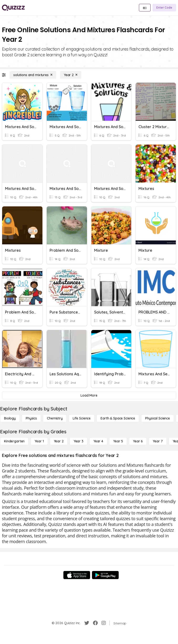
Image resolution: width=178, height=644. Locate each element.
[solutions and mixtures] (33, 75)
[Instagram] (104, 623)
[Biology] (10, 418)
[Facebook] (95, 623)
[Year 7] (158, 441)
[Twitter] (87, 623)
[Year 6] (138, 441)
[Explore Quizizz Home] (13, 8)
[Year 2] (71, 75)
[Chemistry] (55, 418)
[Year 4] (98, 441)
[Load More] (89, 395)
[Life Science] (82, 418)
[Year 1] (39, 441)
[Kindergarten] (14, 441)
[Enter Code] (164, 8)
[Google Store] (105, 575)
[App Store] (77, 575)
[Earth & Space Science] (118, 418)
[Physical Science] (158, 418)
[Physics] (31, 418)
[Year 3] (79, 441)
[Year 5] (118, 441)
